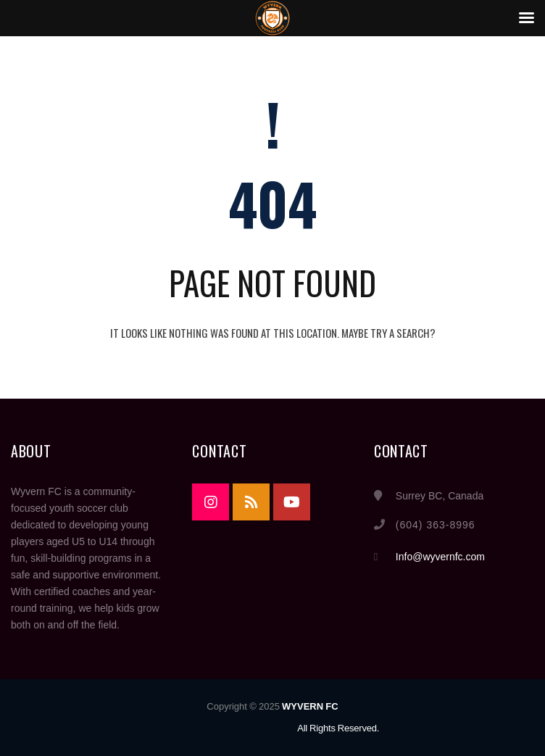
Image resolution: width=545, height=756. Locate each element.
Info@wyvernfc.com (440, 557)
